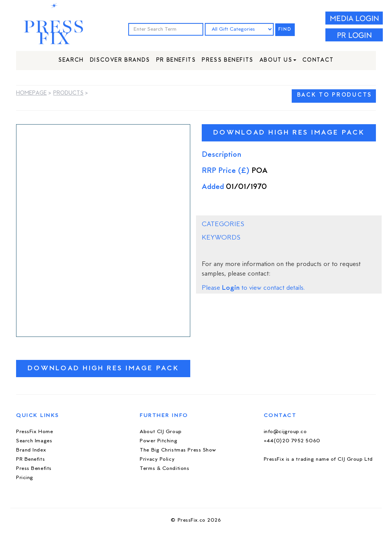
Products (68, 93)
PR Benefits (176, 60)
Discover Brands (120, 60)
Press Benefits (227, 60)
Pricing (25, 478)
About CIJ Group (161, 432)
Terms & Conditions (164, 469)
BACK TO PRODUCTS (335, 95)
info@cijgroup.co (285, 432)
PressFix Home (34, 432)
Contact (318, 60)
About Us (278, 60)
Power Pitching (158, 441)
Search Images (34, 441)
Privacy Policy (157, 459)
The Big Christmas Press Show (178, 450)
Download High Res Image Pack (103, 369)
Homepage (31, 93)
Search (71, 60)
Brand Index (31, 450)
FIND (285, 30)
